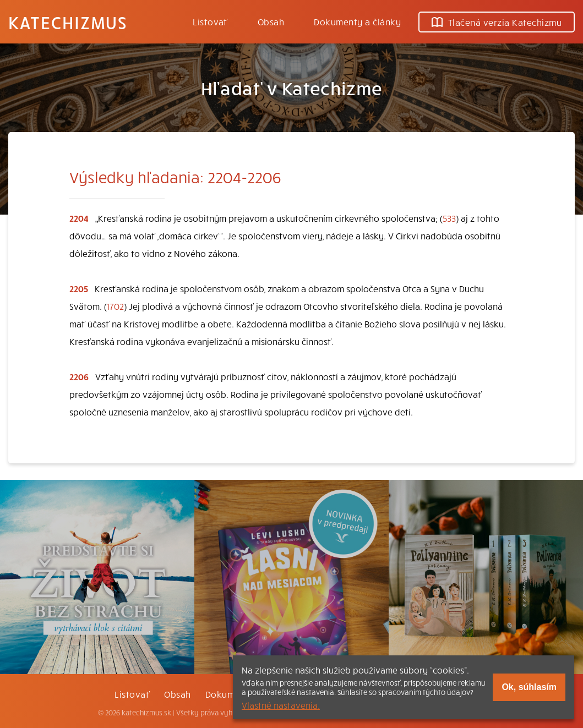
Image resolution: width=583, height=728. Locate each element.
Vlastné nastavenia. (281, 705)
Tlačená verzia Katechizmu (497, 22)
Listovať (210, 21)
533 (449, 218)
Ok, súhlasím (529, 687)
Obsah (271, 21)
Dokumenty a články (357, 21)
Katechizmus (68, 22)
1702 (115, 306)
